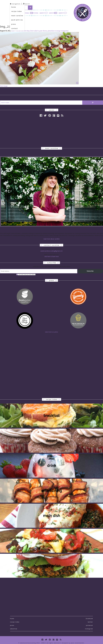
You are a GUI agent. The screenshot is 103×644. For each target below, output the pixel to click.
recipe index (17, 11)
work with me (17, 20)
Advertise (14, 629)
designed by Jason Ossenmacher (73, 643)
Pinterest (89, 625)
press (14, 24)
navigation (15, 4)
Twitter (90, 622)
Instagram (89, 629)
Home (12, 619)
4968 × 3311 (15, 31)
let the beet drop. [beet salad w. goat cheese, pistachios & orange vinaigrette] (44, 31)
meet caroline (17, 16)
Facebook (89, 619)
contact (15, 28)
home (14, 7)
